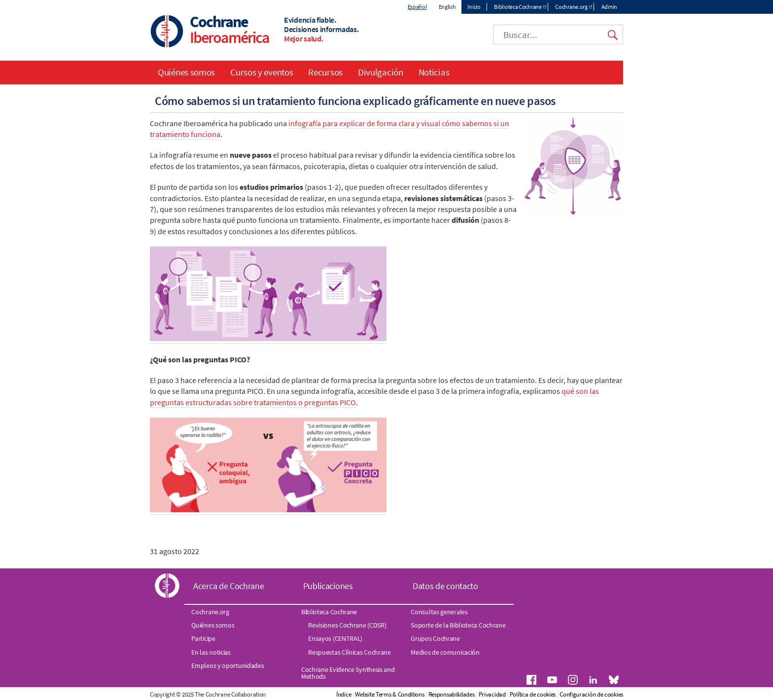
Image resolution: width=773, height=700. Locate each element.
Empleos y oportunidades (228, 665)
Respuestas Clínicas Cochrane (350, 652)
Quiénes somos (186, 72)
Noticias (434, 72)
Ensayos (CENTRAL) (335, 638)
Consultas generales (439, 612)
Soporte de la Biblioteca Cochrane (458, 625)
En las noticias (211, 652)
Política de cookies (533, 694)
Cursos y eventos (262, 72)
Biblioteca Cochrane (518, 7)
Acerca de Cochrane (229, 586)
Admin (610, 7)
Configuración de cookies (591, 694)
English (447, 7)
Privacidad (492, 694)
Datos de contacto (445, 586)
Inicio (474, 7)
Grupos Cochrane (435, 638)
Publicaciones (328, 586)
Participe (203, 638)
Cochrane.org (571, 7)
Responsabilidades (452, 694)
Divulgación (381, 72)
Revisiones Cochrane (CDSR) (347, 625)
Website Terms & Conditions (389, 694)
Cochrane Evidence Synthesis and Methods (348, 673)
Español (417, 7)
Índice (344, 694)
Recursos (325, 72)
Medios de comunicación (445, 652)
